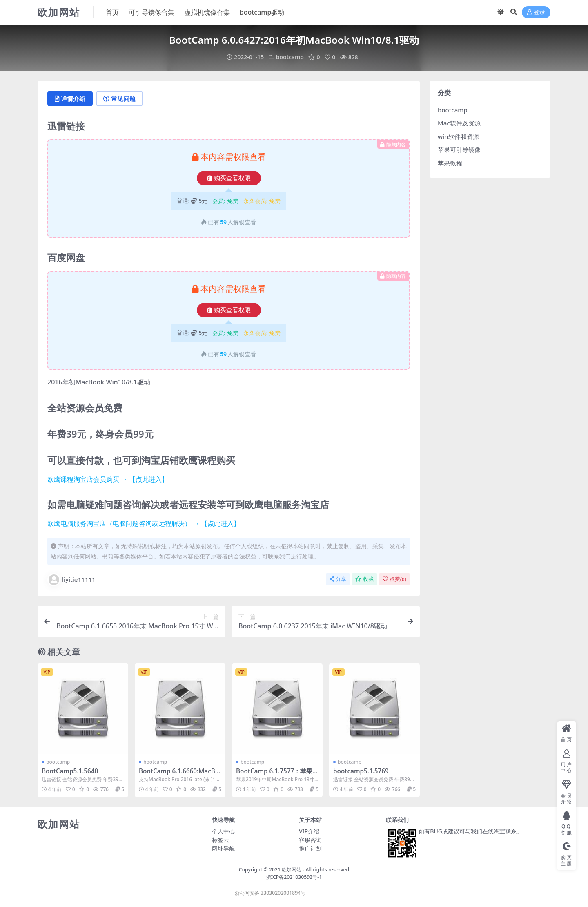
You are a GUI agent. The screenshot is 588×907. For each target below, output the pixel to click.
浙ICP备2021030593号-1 (294, 877)
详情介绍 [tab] (70, 98)
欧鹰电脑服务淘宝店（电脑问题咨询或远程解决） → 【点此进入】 (144, 523)
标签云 (220, 840)
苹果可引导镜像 (459, 150)
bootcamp (290, 57)
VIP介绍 (309, 831)
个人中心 (223, 831)
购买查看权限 (229, 178)
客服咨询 (310, 840)
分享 (338, 579)
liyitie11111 (71, 580)
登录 (536, 12)
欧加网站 (292, 870)
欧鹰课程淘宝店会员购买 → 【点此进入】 (108, 479)
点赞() (394, 579)
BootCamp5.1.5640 (70, 771)
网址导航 (223, 848)
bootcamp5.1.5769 (361, 771)
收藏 (364, 579)
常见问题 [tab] (119, 98)
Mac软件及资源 (459, 123)
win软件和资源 (458, 136)
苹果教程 (450, 163)
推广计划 (310, 848)
